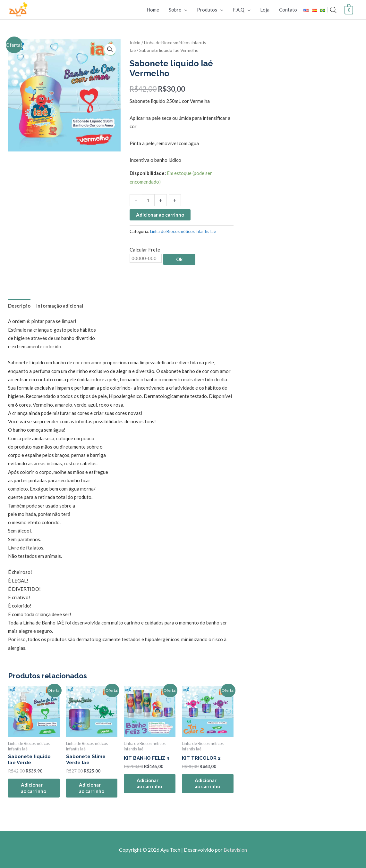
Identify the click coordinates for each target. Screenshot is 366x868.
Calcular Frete (145, 250)
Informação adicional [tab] (60, 306)
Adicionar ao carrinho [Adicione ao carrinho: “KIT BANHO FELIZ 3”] (149, 783)
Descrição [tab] (19, 306)
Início (135, 42)
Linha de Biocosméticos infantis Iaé (183, 231)
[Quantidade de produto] (148, 200)
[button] (110, 49)
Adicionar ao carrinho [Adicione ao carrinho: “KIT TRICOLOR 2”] (207, 783)
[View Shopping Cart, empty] (349, 9)
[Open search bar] (333, 10)
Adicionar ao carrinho (160, 215)
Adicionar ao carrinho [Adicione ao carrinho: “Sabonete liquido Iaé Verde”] (34, 788)
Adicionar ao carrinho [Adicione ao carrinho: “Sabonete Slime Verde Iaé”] (92, 788)
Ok (179, 259)
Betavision (235, 850)
